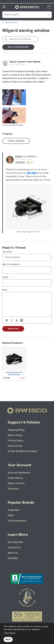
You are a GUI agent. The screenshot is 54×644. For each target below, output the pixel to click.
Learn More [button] (10, 633)
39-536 (31, 173)
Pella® (11, 515)
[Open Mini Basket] (49, 7)
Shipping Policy (16, 430)
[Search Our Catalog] (23, 15)
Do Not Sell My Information (23, 451)
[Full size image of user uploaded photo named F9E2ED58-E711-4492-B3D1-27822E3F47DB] (14, 115)
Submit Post (13, 329)
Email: (5, 277)
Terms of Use (15, 446)
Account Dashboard (19, 473)
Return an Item (16, 483)
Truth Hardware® (17, 521)
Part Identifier (16, 542)
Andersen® (14, 510)
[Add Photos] (22, 320)
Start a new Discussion (18, 47)
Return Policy (15, 435)
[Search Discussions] (23, 39)
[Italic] (12, 320)
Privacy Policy (15, 441)
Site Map (13, 558)
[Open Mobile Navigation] (4, 7)
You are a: (7, 252)
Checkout (13, 489)
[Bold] (7, 320)
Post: (5, 290)
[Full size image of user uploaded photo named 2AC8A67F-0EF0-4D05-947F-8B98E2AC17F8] (14, 97)
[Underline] (17, 320)
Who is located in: (12, 264)
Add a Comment (16, 141)
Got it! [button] (8, 639)
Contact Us (14, 547)
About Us (13, 553)
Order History (15, 478)
